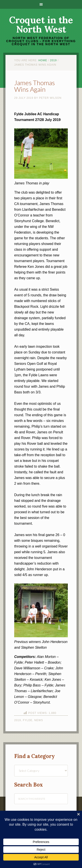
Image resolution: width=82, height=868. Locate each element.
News (39, 720)
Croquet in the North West (41, 25)
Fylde (28, 720)
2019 (18, 720)
